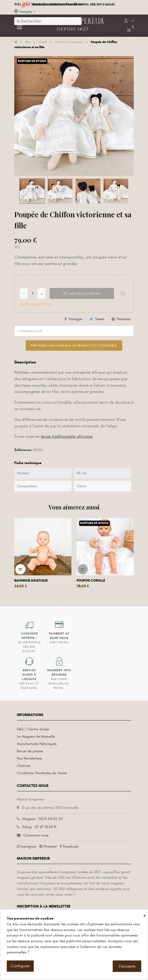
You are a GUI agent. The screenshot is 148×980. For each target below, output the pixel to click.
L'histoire (24, 766)
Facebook (71, 846)
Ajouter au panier (82, 294)
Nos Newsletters (29, 758)
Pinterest (124, 319)
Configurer (20, 966)
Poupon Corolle (91, 581)
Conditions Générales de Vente (42, 773)
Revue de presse (30, 751)
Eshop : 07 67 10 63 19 (39, 827)
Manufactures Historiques (37, 744)
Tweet (100, 319)
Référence (23, 450)
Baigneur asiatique (31, 581)
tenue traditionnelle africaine (67, 436)
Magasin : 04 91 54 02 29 (42, 819)
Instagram (29, 846)
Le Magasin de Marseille (36, 736)
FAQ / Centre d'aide (33, 729)
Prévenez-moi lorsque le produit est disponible (74, 346)
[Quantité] (33, 293)
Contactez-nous (36, 835)
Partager (76, 319)
